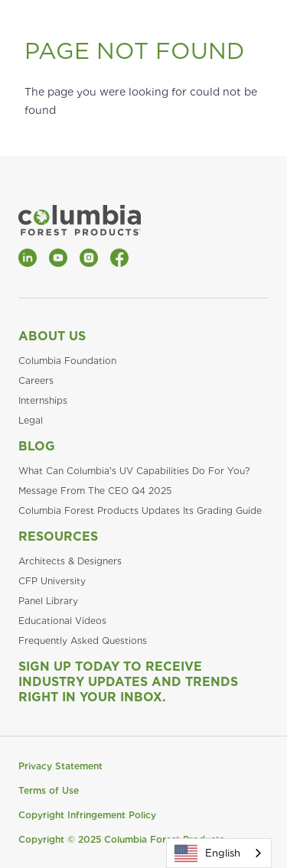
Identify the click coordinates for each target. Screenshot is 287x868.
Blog (37, 446)
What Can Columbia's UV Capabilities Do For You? (134, 471)
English (207, 853)
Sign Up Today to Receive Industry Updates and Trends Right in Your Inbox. (128, 682)
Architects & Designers (70, 561)
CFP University (52, 581)
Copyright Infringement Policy (87, 815)
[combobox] (219, 853)
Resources (58, 536)
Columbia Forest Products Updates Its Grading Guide (140, 510)
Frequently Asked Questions (83, 640)
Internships (43, 400)
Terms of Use (49, 790)
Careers (36, 380)
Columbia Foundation (67, 361)
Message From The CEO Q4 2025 (95, 491)
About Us (52, 336)
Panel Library (48, 601)
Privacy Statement (60, 766)
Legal (31, 420)
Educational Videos (62, 621)
